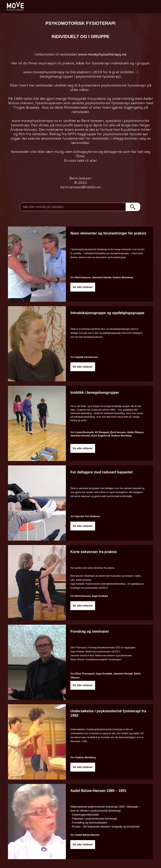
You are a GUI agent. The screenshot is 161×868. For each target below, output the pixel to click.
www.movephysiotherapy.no (102, 54)
